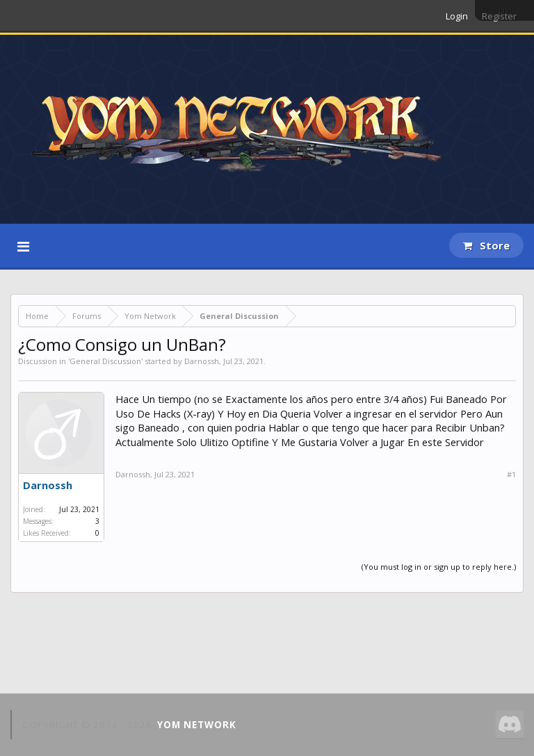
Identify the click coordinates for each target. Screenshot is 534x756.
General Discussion (105, 361)
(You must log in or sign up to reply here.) (439, 567)
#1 (511, 475)
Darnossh (202, 361)
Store (486, 245)
